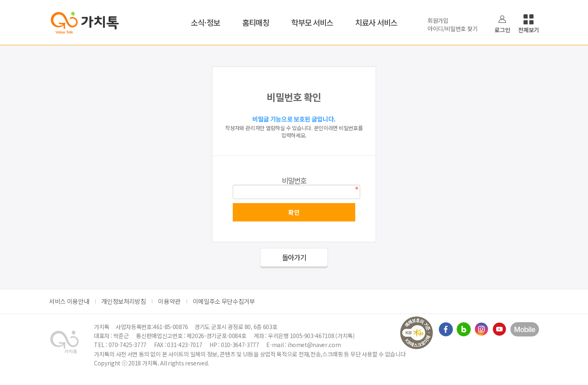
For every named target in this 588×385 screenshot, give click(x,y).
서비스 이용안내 (69, 301)
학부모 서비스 (312, 22)
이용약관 (169, 301)
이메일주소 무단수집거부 (224, 301)
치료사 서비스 (376, 22)
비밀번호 (294, 180)
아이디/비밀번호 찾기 (452, 29)
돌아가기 (294, 257)
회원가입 (438, 20)
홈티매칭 (256, 22)
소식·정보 (205, 22)
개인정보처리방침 (124, 301)
